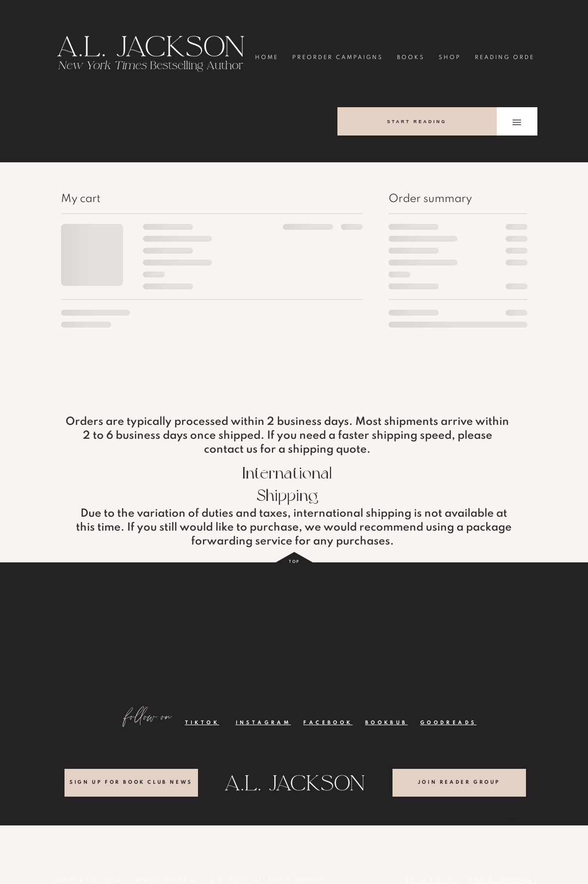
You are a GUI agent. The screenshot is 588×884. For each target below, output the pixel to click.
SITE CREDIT (229, 881)
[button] (517, 122)
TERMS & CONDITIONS (501, 881)
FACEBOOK (328, 723)
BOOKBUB (387, 723)
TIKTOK (202, 723)
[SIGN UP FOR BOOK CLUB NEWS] (131, 783)
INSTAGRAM (263, 723)
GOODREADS (449, 723)
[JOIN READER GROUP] (459, 783)
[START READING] (417, 121)
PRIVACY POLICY (432, 881)
